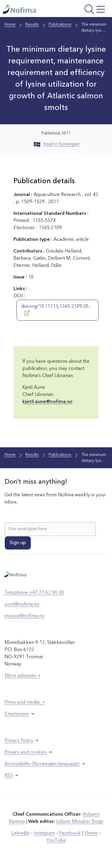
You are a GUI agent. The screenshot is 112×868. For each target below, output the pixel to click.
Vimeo (91, 833)
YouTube (56, 841)
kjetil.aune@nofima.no (47, 402)
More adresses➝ (22, 676)
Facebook (70, 833)
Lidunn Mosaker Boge (80, 822)
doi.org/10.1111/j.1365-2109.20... (56, 310)
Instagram (44, 833)
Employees (17, 714)
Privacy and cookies (26, 752)
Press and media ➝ (24, 702)
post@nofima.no (22, 604)
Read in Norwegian (57, 144)
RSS (9, 776)
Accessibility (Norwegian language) (42, 764)
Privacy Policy (19, 741)
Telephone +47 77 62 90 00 (34, 593)
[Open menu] (88, 10)
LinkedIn (20, 833)
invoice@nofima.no (24, 616)
